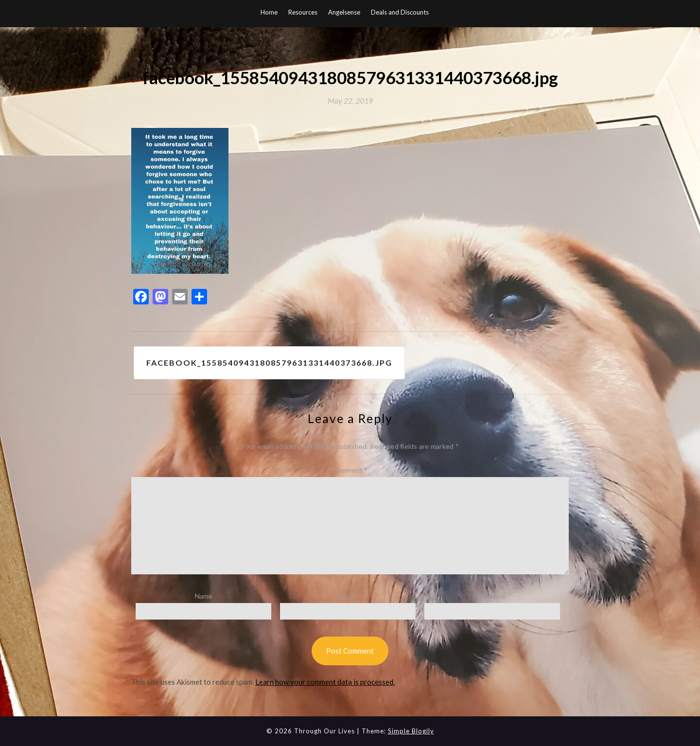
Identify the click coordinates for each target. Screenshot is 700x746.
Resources (303, 12)
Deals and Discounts (400, 12)
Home (269, 12)
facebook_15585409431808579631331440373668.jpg (269, 363)
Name (204, 596)
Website (492, 596)
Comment (350, 470)
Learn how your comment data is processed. (325, 682)
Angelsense (344, 12)
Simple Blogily (411, 731)
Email (348, 596)
